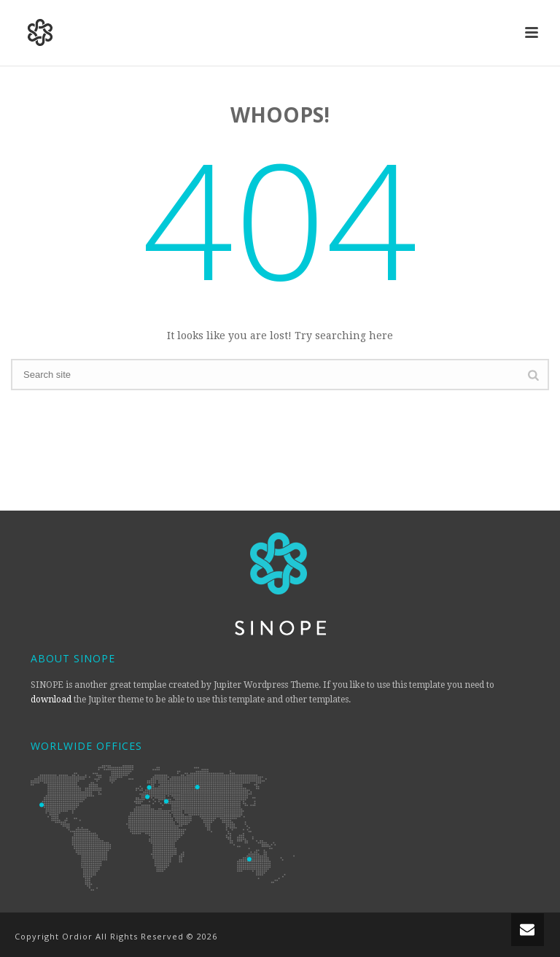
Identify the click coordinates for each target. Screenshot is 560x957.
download (51, 700)
